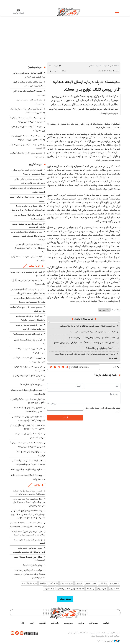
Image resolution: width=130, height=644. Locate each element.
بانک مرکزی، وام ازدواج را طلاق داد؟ (101, 348)
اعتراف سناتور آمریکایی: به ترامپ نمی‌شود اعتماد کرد (30, 436)
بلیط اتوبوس (49, 589)
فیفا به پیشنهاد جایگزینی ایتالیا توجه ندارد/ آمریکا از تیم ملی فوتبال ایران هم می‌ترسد (28, 236)
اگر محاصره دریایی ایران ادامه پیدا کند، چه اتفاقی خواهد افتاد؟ (28, 111)
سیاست (105, 66)
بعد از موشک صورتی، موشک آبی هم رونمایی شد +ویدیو (29, 226)
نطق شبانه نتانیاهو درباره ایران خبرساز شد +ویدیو (28, 146)
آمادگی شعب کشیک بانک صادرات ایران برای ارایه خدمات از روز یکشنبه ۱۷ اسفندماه (28, 525)
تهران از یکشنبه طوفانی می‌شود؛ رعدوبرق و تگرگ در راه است (31, 327)
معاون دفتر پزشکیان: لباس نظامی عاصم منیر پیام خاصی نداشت (30, 181)
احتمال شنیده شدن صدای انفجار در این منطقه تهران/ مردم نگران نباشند (29, 462)
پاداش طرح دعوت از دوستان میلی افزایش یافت (30, 559)
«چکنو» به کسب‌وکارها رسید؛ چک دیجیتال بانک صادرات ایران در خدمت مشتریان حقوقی (30, 574)
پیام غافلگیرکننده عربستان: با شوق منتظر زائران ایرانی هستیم (29, 84)
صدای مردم (69, 623)
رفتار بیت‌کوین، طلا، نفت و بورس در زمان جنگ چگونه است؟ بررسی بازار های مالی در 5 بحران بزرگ (29, 502)
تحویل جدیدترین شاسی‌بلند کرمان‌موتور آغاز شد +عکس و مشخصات (29, 550)
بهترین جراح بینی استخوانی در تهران (70, 589)
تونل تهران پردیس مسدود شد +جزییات (31, 453)
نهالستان (43, 583)
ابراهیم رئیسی (104, 310)
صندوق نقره (115, 583)
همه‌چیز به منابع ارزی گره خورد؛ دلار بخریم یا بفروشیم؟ (93, 332)
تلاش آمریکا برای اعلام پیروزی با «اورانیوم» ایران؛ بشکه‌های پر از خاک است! (28, 208)
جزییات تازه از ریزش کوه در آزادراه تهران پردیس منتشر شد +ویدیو (28, 427)
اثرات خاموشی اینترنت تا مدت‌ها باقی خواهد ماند (28, 258)
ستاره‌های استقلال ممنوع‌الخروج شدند (26, 469)
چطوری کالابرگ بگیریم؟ (33, 565)
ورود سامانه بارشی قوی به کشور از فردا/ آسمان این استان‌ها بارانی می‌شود (28, 120)
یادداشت (55, 623)
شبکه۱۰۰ (106, 623)
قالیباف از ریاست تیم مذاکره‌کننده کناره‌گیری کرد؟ (30, 351)
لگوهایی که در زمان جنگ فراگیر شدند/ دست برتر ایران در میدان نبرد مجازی (84, 343)
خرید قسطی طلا (66, 583)
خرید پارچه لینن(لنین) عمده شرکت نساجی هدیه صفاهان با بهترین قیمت (29, 533)
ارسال (65, 418)
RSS (23, 623)
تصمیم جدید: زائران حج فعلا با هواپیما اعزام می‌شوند (28, 155)
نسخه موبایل (65, 599)
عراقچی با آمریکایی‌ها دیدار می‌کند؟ (28, 334)
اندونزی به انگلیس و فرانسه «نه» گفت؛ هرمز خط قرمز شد (30, 409)
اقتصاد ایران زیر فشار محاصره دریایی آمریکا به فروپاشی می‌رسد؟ (29, 172)
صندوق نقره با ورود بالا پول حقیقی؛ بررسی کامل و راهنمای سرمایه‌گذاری (29, 492)
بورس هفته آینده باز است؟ (31, 384)
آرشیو (32, 623)
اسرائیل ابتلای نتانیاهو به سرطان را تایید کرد (29, 378)
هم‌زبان (81, 623)
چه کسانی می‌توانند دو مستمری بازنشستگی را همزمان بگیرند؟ (31, 318)
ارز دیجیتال (90, 589)
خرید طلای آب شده (29, 583)
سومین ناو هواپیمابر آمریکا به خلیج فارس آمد (29, 93)
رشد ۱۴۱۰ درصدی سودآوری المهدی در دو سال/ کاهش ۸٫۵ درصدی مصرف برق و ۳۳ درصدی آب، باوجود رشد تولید (28, 514)
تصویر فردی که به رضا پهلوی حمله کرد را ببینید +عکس (28, 190)
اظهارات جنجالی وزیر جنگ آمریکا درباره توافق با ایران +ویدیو (28, 401)
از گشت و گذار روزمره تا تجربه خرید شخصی (29, 541)
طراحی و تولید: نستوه (108, 641)
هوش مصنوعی (90, 583)
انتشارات (43, 623)
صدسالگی (94, 623)
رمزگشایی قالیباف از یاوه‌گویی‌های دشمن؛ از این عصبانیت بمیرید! (30, 300)
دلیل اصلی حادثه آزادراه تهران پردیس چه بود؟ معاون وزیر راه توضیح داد (28, 138)
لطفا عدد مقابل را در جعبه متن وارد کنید (103, 410)
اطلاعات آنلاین (69, 12)
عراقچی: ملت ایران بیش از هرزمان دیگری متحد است (30, 217)
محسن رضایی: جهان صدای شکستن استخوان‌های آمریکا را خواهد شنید (29, 418)
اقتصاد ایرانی (114, 589)
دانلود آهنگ (53, 583)
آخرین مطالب (34, 266)
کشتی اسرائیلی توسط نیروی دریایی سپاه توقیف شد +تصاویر (29, 75)
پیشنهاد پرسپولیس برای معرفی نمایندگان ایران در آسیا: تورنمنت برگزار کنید (29, 248)
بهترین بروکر (102, 589)
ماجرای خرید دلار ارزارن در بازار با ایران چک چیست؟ (29, 282)
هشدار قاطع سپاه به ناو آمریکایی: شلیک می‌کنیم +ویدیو (92, 338)
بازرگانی (37, 485)
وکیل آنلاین (103, 583)
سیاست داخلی (94, 66)
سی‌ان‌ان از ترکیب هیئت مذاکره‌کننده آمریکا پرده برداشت (29, 360)
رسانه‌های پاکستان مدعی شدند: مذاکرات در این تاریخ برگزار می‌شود (88, 326)
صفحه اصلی (114, 66)
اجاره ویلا (79, 583)
